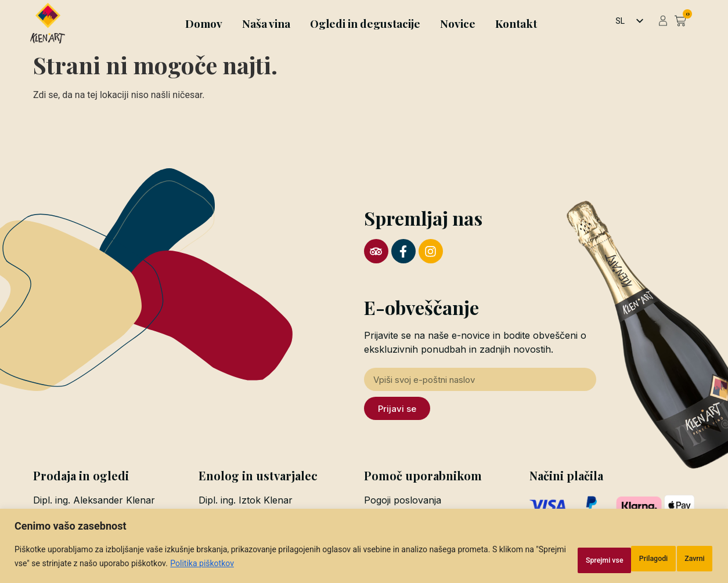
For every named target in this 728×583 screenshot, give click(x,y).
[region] (364, 548)
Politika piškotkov (278, 566)
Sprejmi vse (675, 559)
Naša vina (266, 23)
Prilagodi (539, 559)
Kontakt (516, 23)
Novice (458, 23)
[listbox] (629, 21)
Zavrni (605, 559)
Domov (204, 23)
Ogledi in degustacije (365, 23)
